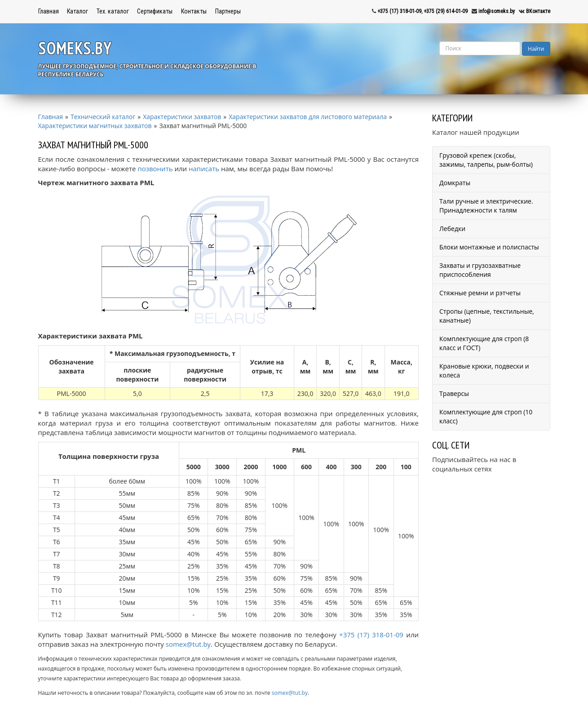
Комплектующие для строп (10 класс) (486, 416)
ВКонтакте (538, 11)
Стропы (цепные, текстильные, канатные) (487, 316)
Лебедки (452, 229)
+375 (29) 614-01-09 (446, 11)
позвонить (155, 169)
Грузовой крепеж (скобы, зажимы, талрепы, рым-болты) (486, 160)
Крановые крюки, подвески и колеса (484, 371)
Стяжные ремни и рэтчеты (480, 293)
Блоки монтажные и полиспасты (489, 247)
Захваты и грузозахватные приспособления (480, 270)
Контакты (194, 11)
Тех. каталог (113, 11)
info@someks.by (497, 11)
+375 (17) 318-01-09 (399, 11)
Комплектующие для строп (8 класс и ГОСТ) (484, 343)
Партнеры (228, 11)
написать (204, 169)
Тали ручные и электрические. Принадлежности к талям (486, 206)
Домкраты (455, 183)
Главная (49, 11)
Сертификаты (155, 11)
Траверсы (454, 393)
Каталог (77, 11)
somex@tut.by (188, 644)
